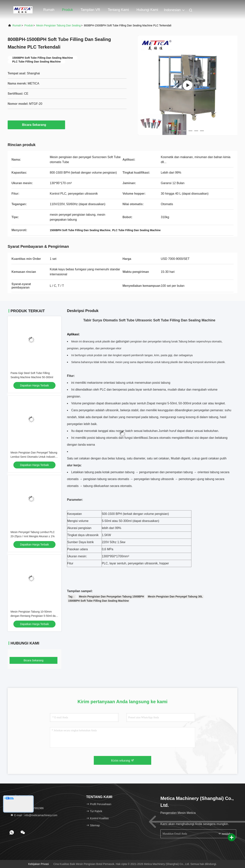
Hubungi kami (147, 10)
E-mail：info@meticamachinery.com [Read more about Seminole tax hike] (34, 815)
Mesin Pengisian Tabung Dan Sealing (58, 25)
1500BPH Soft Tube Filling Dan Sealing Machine (98, 601)
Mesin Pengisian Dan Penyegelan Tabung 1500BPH (112, 597)
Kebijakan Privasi (38, 864)
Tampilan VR (90, 10)
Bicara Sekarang (36, 125)
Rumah (49, 10)
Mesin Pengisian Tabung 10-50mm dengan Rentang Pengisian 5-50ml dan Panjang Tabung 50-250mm (34, 616)
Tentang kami (118, 10)
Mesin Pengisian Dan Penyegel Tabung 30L (175, 597)
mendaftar (225, 834)
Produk (67, 10)
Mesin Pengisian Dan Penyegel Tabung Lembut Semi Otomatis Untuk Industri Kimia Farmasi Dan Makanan (34, 457)
